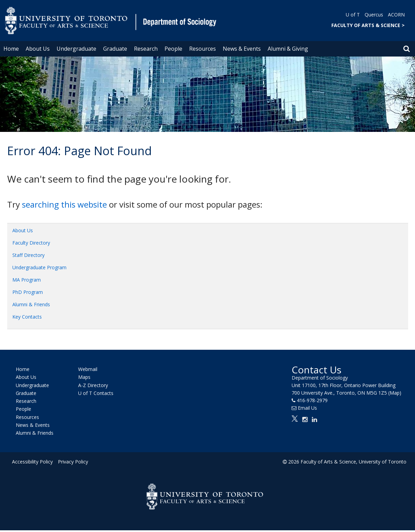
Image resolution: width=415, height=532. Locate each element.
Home (11, 49)
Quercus (374, 15)
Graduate (115, 49)
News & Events (242, 49)
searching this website (64, 204)
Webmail (88, 369)
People (173, 49)
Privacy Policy (73, 462)
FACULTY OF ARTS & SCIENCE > (368, 25)
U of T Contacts (96, 393)
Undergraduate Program (39, 267)
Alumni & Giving (288, 49)
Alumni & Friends (31, 304)
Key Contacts (27, 317)
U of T (353, 15)
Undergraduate (76, 49)
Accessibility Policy (32, 462)
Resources (203, 49)
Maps (84, 377)
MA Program (27, 280)
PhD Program (28, 292)
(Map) (395, 393)
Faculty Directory (31, 243)
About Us (38, 49)
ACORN (396, 15)
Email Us (307, 408)
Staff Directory (28, 255)
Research (146, 49)
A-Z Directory (93, 385)
